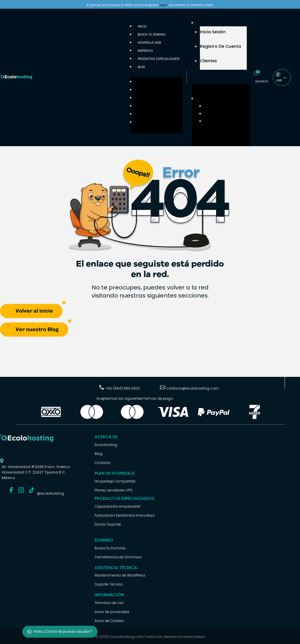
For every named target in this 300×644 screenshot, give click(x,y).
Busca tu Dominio (152, 35)
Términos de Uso (109, 602)
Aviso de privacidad (112, 611)
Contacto (103, 462)
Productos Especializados (159, 59)
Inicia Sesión (213, 32)
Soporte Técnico (109, 584)
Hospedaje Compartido (115, 481)
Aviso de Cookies (109, 620)
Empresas (142, 106)
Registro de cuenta (220, 46)
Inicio (139, 82)
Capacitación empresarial (117, 506)
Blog (141, 67)
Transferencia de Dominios (118, 557)
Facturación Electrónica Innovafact (125, 515)
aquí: (164, 5)
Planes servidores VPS (114, 490)
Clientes (208, 61)
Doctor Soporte (108, 524)
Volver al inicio (34, 311)
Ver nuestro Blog (37, 329)
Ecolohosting (106, 444)
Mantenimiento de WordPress (120, 575)
